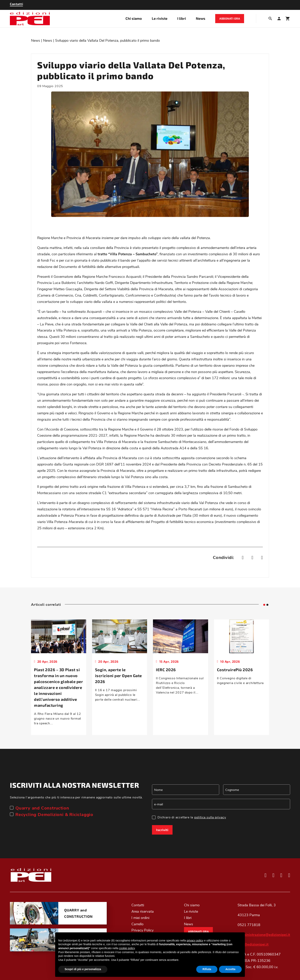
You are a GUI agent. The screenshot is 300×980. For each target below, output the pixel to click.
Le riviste (160, 18)
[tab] (264, 605)
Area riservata (143, 911)
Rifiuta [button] (207, 969)
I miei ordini (140, 918)
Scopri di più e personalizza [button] (83, 969)
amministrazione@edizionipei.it (264, 935)
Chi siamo (134, 18)
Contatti (138, 905)
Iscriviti (162, 830)
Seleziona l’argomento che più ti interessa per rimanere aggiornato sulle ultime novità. (76, 797)
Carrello (137, 924)
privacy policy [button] (195, 940)
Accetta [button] (230, 969)
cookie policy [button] (127, 948)
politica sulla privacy (210, 817)
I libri (182, 18)
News (201, 18)
